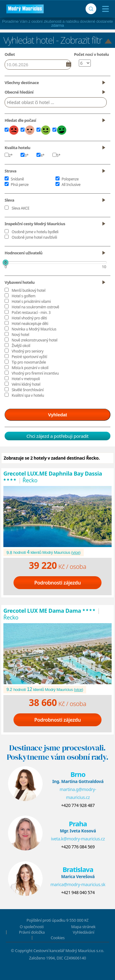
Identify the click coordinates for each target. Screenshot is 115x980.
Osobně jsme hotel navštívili (34, 237)
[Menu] (104, 9)
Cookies (57, 938)
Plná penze (20, 185)
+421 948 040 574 (78, 892)
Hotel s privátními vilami (31, 301)
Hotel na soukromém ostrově (35, 307)
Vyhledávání (83, 932)
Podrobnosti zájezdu (58, 583)
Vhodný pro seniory (27, 351)
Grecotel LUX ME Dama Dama (50, 611)
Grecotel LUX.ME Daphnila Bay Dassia (53, 477)
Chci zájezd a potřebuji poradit (57, 436)
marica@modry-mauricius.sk (78, 884)
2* (9, 155)
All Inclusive (71, 185)
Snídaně (17, 179)
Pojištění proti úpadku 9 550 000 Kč (58, 920)
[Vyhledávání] (91, 9)
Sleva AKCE (21, 208)
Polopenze (70, 179)
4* (40, 155)
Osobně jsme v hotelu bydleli (35, 232)
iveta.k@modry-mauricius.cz (78, 839)
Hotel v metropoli (26, 379)
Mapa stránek (83, 927)
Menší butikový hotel (29, 290)
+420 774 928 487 (78, 805)
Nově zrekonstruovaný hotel (34, 340)
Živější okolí (21, 346)
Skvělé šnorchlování (28, 390)
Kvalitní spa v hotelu (28, 395)
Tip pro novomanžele (29, 362)
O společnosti (32, 927)
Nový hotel (20, 335)
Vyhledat (58, 415)
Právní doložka (32, 932)
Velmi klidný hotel (26, 384)
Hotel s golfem (23, 296)
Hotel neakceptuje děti (30, 324)
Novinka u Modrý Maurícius (34, 329)
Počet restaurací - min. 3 (31, 313)
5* (56, 155)
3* (25, 155)
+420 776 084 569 (78, 847)
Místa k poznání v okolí (30, 368)
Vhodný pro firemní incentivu (35, 373)
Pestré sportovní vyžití (29, 357)
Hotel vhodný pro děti (29, 318)
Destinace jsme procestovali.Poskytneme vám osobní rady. (58, 752)
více (76, 552)
